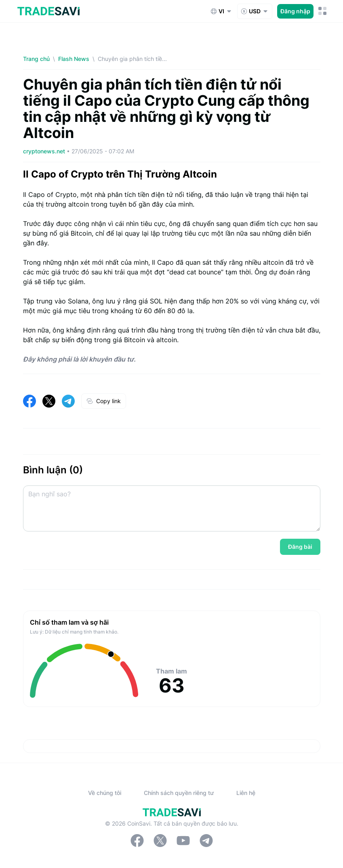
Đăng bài (300, 547)
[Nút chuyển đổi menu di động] (323, 11)
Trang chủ (36, 59)
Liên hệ (246, 793)
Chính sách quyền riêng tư (179, 793)
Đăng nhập (295, 11)
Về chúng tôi (105, 793)
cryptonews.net (45, 151)
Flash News (74, 59)
